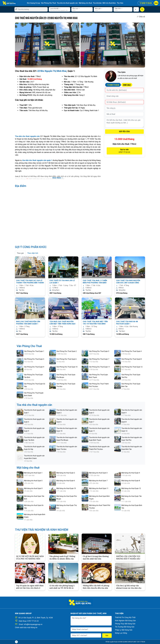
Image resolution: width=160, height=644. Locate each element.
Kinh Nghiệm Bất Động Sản (125, 621)
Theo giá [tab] (20, 253)
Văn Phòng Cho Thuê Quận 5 (34, 359)
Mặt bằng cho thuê (85, 3)
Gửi (107, 635)
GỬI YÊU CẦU (124, 132)
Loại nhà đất (55, 8)
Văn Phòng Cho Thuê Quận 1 (34, 351)
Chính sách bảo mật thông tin (26, 627)
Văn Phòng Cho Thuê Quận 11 (99, 367)
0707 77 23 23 (33, 621)
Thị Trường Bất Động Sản (125, 627)
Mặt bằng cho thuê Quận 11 (99, 488)
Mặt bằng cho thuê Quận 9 (33, 488)
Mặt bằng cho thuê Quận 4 (131, 473)
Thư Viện (120, 3)
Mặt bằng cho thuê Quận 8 (131, 481)
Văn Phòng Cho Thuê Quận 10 (67, 367)
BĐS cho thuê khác (109, 3)
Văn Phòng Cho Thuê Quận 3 (99, 351)
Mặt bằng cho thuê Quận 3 (98, 473)
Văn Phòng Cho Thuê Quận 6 (66, 359)
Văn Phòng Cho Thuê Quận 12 (132, 367)
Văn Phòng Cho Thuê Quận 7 (99, 359)
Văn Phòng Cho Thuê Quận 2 (66, 351)
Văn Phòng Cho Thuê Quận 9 (34, 367)
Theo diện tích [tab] (33, 253)
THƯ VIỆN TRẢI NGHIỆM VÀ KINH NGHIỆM (42, 530)
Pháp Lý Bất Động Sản (124, 630)
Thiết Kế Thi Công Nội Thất (125, 617)
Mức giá (99, 8)
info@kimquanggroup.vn (33, 624)
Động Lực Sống (121, 633)
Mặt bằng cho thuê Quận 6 (66, 481)
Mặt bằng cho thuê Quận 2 (66, 473)
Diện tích (119, 8)
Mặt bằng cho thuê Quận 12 (131, 488)
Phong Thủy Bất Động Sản (125, 624)
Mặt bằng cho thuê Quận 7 (98, 481)
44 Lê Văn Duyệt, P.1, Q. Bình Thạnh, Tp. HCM (35, 618)
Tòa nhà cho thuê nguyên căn (67, 3)
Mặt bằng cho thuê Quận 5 (33, 481)
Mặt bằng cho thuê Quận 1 (33, 473)
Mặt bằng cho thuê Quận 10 (66, 488)
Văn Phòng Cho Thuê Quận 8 (131, 359)
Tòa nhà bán (97, 3)
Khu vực (76, 8)
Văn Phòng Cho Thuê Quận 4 (131, 351)
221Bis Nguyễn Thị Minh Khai (52, 71)
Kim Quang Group (33, 3)
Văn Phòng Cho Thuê (48, 3)
